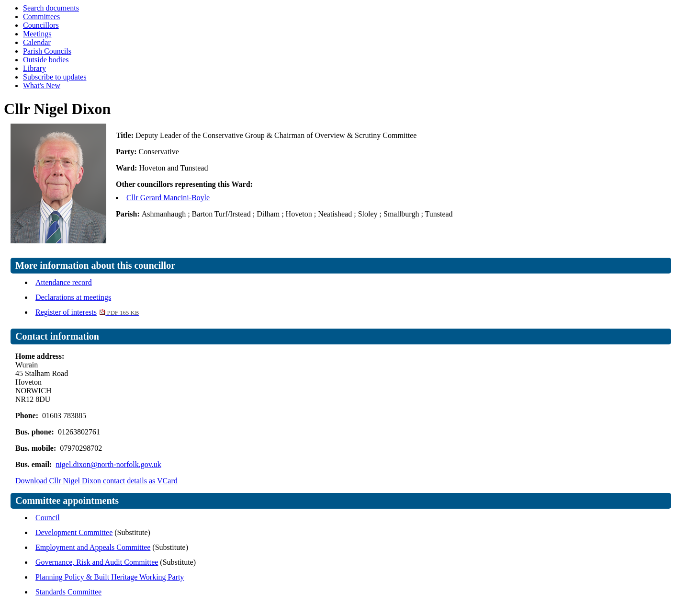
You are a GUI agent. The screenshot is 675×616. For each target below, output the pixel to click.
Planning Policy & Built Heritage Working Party (110, 577)
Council (48, 518)
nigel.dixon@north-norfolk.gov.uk (108, 464)
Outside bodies (46, 60)
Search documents (51, 8)
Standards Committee (68, 592)
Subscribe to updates (55, 77)
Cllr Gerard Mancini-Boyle (168, 198)
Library (34, 68)
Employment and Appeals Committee (93, 547)
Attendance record (64, 282)
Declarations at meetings (73, 297)
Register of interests (87, 312)
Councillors (41, 25)
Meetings (37, 34)
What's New (42, 86)
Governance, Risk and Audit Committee (97, 562)
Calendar (37, 42)
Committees (41, 17)
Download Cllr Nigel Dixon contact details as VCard (96, 481)
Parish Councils (47, 51)
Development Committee (74, 532)
